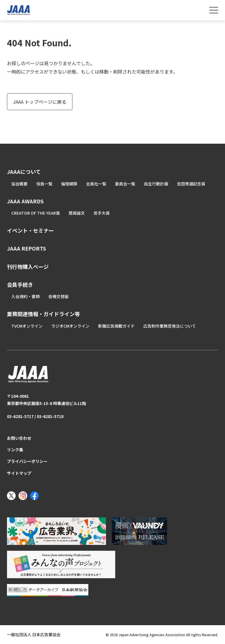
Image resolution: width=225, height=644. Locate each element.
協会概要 (19, 184)
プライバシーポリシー (27, 461)
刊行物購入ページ (28, 267)
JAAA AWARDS (25, 201)
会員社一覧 (96, 184)
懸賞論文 (77, 213)
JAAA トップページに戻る (40, 102)
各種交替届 (58, 296)
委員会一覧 (125, 184)
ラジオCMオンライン (70, 326)
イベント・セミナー (30, 230)
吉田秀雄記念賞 (191, 184)
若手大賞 (102, 213)
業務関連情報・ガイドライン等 (43, 314)
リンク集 (15, 450)
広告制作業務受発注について (170, 326)
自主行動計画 (156, 184)
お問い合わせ (19, 438)
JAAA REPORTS (26, 248)
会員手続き (20, 284)
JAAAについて (24, 172)
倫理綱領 (69, 184)
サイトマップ (19, 473)
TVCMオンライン (27, 326)
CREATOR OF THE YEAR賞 (36, 213)
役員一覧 (44, 184)
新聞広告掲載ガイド (116, 326)
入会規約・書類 (25, 296)
